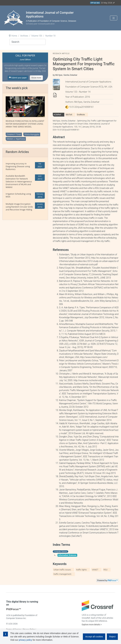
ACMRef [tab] (57, 115)
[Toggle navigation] (114, 18)
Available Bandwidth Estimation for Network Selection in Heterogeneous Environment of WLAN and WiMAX (19, 181)
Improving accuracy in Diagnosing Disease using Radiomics (18, 166)
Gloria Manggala (32, 134)
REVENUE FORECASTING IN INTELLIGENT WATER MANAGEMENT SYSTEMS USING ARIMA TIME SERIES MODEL (25, 124)
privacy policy (25, 640)
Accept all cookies (94, 637)
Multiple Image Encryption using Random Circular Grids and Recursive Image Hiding (19, 207)
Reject (112, 637)
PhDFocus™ (14, 609)
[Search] (27, 42)
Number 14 (50, 36)
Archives (24, 36)
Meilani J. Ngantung (16, 139)
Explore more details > (92, 625)
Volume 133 (37, 36)
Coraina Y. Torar (14, 134)
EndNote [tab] (81, 115)
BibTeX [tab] (69, 115)
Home (14, 36)
